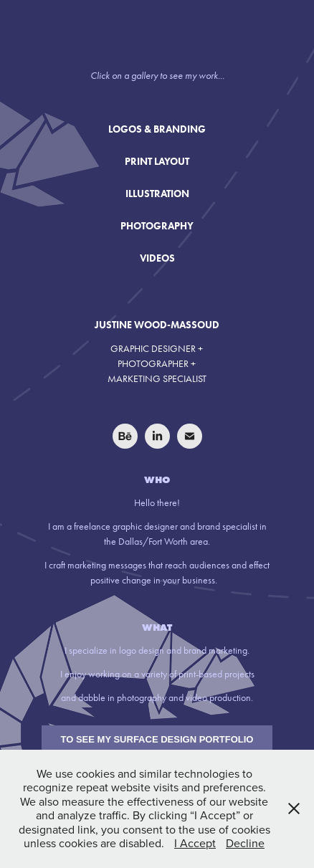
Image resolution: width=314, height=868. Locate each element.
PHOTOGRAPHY (157, 226)
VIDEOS (157, 258)
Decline (245, 843)
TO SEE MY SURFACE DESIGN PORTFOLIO (157, 739)
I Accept (195, 843)
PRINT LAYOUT (157, 162)
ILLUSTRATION (157, 194)
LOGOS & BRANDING (157, 129)
